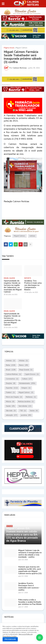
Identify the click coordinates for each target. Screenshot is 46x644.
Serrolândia (25, 406)
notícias (32, 236)
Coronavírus (12, 379)
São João (11, 411)
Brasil (11, 370)
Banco (23, 365)
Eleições (11, 383)
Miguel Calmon (21, 48)
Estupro (26, 388)
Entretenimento (27, 383)
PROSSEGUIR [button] (10, 639)
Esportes (12, 388)
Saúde (10, 406)
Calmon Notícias (13, 374)
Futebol (10, 393)
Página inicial (9, 48)
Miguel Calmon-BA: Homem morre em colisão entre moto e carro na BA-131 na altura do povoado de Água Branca (22, 535)
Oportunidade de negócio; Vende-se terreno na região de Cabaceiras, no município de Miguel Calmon (13, 286)
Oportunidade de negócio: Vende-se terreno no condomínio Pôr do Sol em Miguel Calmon (12, 319)
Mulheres (31, 397)
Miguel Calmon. (26, 393)
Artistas (23, 361)
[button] (3, 4)
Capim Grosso (32, 374)
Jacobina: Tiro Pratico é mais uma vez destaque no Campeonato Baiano (33, 285)
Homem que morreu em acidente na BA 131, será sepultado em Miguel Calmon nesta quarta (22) (30, 570)
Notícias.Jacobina (26, 402)
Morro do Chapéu (14, 397)
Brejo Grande (26, 370)
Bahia (11, 365)
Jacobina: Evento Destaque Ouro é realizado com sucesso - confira (29, 587)
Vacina (34, 411)
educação (12, 415)
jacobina (26, 415)
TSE (23, 411)
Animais (10, 361)
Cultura (27, 379)
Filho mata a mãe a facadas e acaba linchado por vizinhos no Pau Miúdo (30, 602)
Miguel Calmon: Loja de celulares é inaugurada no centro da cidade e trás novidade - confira (30, 554)
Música (10, 402)
